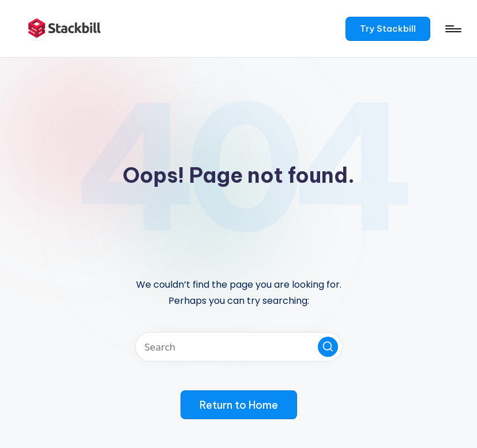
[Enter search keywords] (239, 347)
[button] (388, 29)
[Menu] (452, 29)
